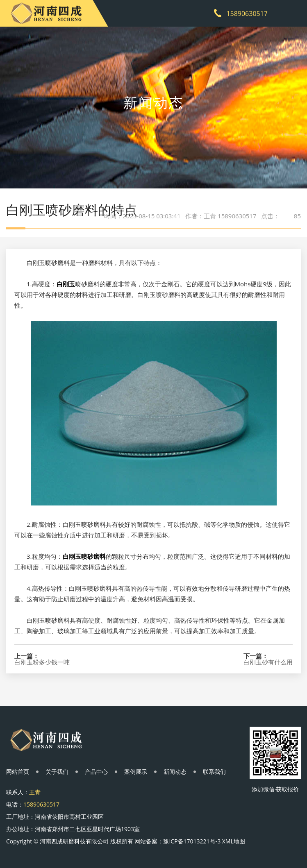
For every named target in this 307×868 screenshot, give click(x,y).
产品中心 (96, 772)
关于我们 (57, 772)
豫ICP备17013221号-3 (192, 841)
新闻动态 (175, 772)
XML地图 (234, 841)
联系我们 (214, 772)
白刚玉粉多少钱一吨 (42, 662)
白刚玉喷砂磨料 (84, 556)
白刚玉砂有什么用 (268, 662)
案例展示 (136, 772)
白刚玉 (66, 284)
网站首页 (18, 772)
